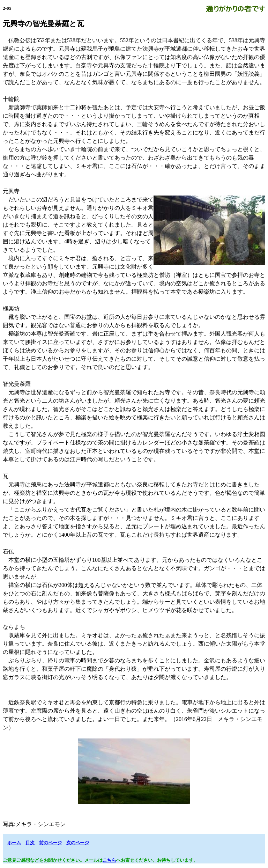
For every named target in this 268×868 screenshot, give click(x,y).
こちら (109, 860)
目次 (30, 843)
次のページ (78, 843)
